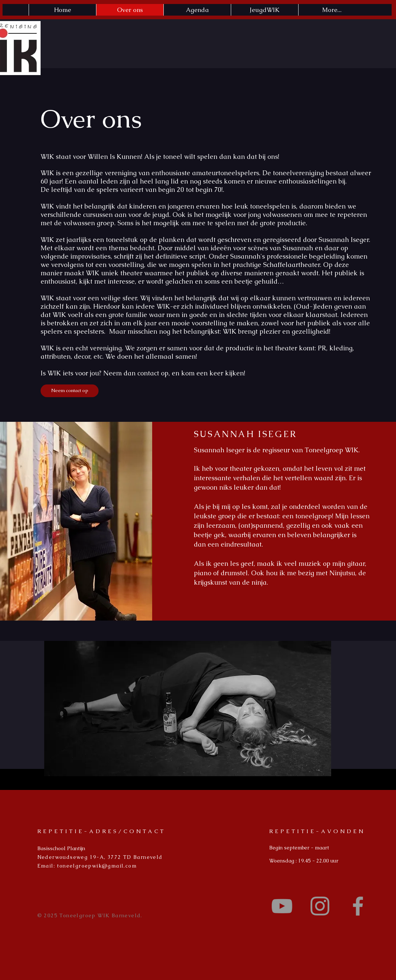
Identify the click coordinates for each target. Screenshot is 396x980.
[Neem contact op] (70, 391)
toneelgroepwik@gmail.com (97, 866)
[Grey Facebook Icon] (358, 906)
